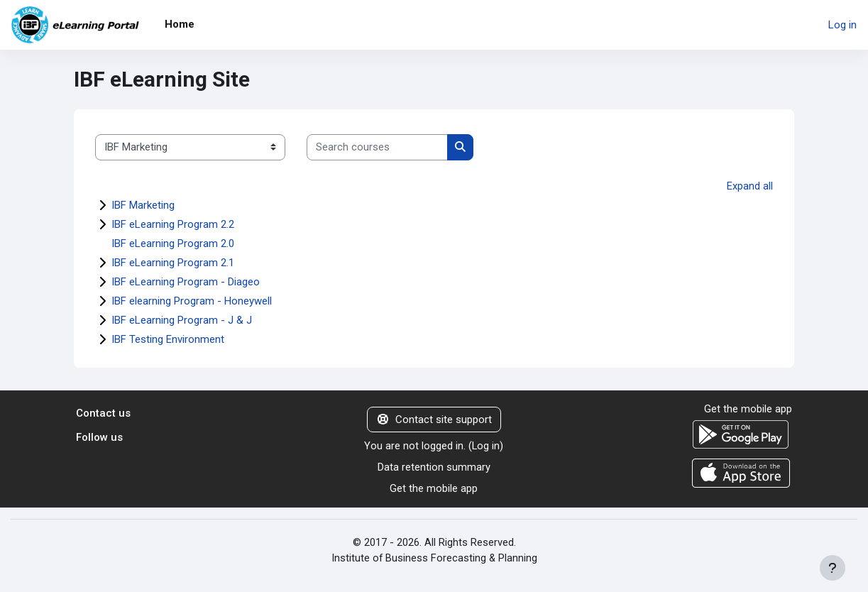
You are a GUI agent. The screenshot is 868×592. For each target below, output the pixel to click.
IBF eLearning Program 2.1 (173, 263)
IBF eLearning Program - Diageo (186, 282)
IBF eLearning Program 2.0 (173, 243)
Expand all (750, 186)
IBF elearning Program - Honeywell (192, 301)
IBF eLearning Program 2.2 (173, 224)
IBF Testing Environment (168, 339)
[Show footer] (833, 568)
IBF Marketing (143, 205)
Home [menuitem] (180, 24)
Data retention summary (434, 468)
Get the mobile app (434, 490)
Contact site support (434, 420)
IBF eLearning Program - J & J (182, 320)
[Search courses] (377, 147)
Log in (842, 25)
